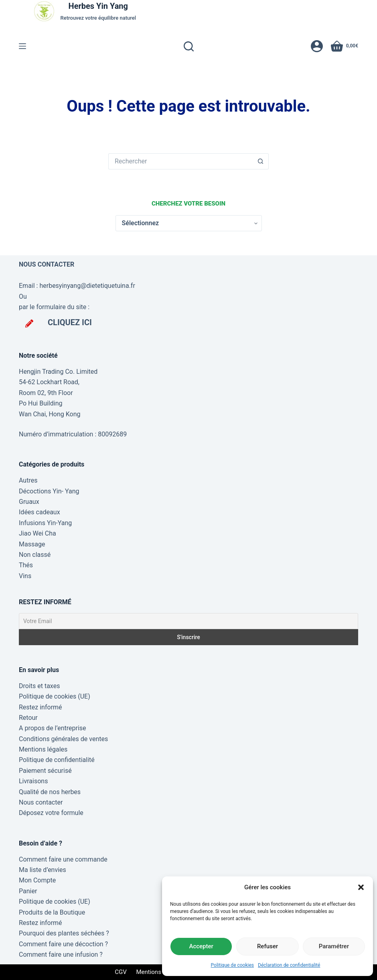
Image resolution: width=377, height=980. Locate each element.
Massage (32, 544)
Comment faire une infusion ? (61, 955)
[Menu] (22, 46)
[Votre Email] (188, 621)
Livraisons (33, 781)
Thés (26, 565)
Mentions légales (43, 749)
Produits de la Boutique (52, 912)
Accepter (201, 946)
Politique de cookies (232, 965)
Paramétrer (334, 946)
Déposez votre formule (51, 813)
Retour (28, 718)
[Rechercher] (189, 46)
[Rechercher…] (180, 161)
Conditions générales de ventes (63, 739)
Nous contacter (41, 802)
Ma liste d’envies (43, 870)
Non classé (35, 555)
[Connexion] (317, 46)
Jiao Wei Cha (37, 533)
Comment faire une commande (63, 859)
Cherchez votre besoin (188, 204)
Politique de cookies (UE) (55, 696)
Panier (28, 891)
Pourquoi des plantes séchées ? (64, 933)
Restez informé (41, 707)
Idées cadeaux (40, 512)
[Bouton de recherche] (261, 161)
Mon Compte (37, 880)
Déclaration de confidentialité (289, 965)
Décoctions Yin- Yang (49, 491)
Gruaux (29, 502)
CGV (121, 972)
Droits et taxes (39, 686)
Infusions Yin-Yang (45, 523)
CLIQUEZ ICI (70, 322)
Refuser (268, 946)
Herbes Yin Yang (98, 6)
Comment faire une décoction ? (63, 944)
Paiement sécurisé (45, 771)
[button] (361, 887)
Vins (25, 576)
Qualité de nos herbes (50, 792)
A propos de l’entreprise (53, 728)
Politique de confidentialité (57, 760)
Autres (28, 480)
